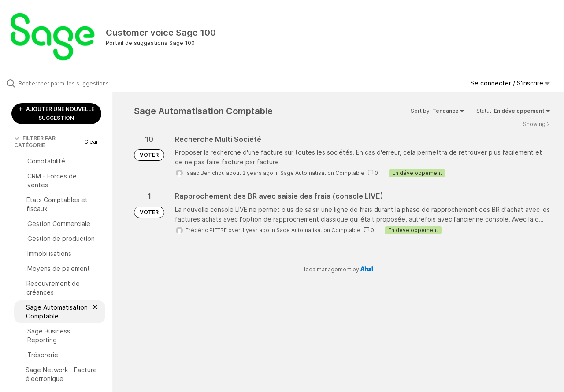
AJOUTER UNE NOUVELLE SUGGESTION (56, 113)
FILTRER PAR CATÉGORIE (35, 142)
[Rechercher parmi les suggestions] (67, 83)
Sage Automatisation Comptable (322, 173)
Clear (91, 142)
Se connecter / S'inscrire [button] (510, 83)
